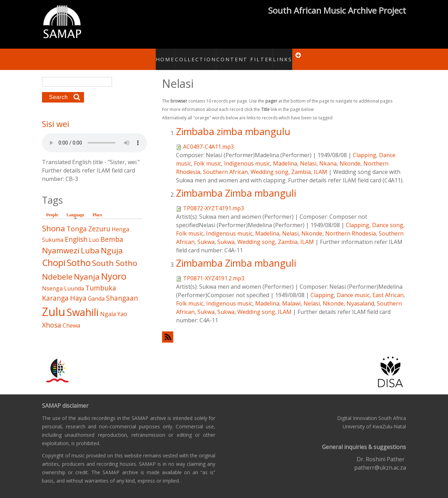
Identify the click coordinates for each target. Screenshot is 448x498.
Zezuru (99, 221)
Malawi (291, 296)
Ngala (108, 306)
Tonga (77, 221)
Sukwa (206, 234)
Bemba (112, 232)
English (76, 232)
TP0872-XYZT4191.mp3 (213, 201)
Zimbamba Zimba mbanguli (236, 185)
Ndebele (57, 269)
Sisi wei (56, 117)
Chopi (54, 255)
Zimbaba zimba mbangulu (233, 124)
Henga (120, 222)
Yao (122, 306)
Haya (78, 290)
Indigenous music (247, 156)
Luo (94, 232)
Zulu (54, 304)
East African (388, 287)
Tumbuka (101, 280)
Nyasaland (360, 296)
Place (97, 208)
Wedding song (269, 164)
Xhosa (52, 317)
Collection (193, 55)
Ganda (96, 291)
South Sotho (115, 256)
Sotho (79, 255)
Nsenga (52, 281)
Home (162, 55)
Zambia (301, 164)
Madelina (285, 156)
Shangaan (122, 290)
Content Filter (243, 55)
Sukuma (53, 232)
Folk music (208, 156)
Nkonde (350, 156)
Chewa (71, 318)
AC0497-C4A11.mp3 (208, 139)
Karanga (55, 290)
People (52, 208)
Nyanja (87, 269)
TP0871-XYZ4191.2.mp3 (214, 271)
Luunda (74, 281)
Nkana (328, 156)
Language (77, 207)
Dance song (388, 217)
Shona (54, 221)
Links (278, 55)
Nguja (112, 243)
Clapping (365, 147)
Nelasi (308, 156)
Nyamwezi (61, 243)
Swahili (83, 304)
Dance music (353, 287)
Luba (90, 243)
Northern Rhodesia (351, 226)
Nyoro (114, 269)
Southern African (225, 164)
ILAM (320, 164)
